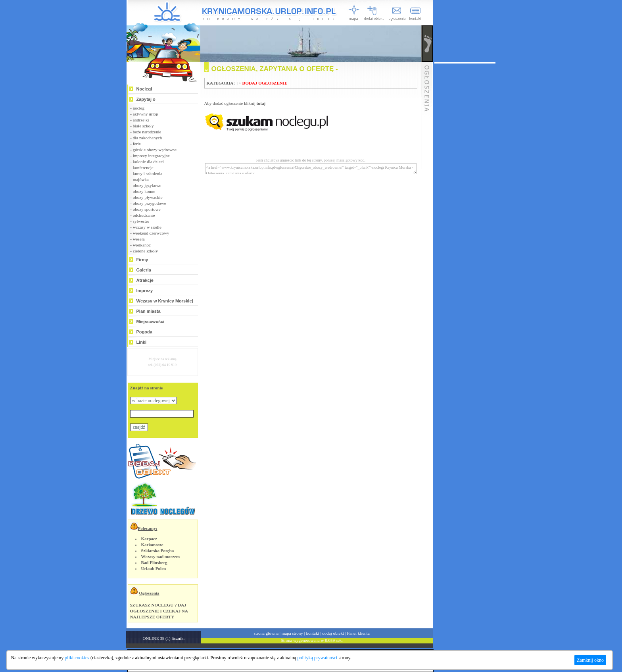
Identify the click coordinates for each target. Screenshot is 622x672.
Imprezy (145, 291)
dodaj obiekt (333, 633)
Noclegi (144, 89)
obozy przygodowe (150, 203)
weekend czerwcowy (151, 233)
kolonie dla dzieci (148, 162)
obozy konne (144, 191)
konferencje (143, 168)
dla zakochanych (148, 138)
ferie (137, 144)
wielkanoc (142, 245)
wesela (139, 239)
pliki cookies (77, 658)
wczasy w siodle (147, 227)
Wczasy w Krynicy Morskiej (165, 301)
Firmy (142, 260)
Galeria (144, 270)
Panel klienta (358, 633)
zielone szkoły (145, 251)
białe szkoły (143, 126)
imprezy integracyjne (151, 156)
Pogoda (144, 332)
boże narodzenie (147, 132)
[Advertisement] (465, 183)
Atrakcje (145, 280)
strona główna (266, 633)
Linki (142, 342)
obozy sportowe (147, 209)
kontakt (313, 633)
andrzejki (141, 120)
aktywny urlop (146, 114)
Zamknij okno (590, 660)
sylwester (141, 221)
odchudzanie (144, 215)
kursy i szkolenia (148, 173)
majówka (141, 179)
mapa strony (292, 633)
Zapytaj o (146, 99)
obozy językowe (147, 185)
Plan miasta (149, 311)
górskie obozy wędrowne (155, 150)
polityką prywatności (317, 658)
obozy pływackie (148, 197)
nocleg (139, 108)
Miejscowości (151, 322)
